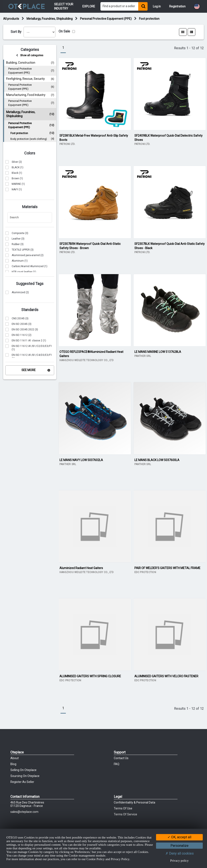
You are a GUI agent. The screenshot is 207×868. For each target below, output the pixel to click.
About (15, 758)
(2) (14, 162)
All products (11, 19)
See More (29, 370)
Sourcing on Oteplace (25, 776)
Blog (13, 764)
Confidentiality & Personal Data (134, 802)
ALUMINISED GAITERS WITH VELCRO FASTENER (166, 676)
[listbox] (39, 32)
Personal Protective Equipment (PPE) (31, 87)
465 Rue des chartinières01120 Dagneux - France (27, 804)
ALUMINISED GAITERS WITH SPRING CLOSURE (90, 676)
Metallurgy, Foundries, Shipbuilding (50, 19)
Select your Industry (64, 6)
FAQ (117, 764)
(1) (14, 167)
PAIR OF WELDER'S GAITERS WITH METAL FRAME (167, 568)
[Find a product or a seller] (119, 6)
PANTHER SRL (143, 356)
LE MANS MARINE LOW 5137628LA (158, 352)
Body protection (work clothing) (32, 139)
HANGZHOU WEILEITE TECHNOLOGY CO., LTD (87, 360)
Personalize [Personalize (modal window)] (180, 846)
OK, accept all (179, 837)
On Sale (64, 31)
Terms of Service (125, 814)
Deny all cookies (180, 853)
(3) (17, 233)
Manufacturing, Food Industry (30, 95)
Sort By (16, 32)
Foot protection (149, 19)
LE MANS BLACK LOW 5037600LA (157, 460)
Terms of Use (123, 808)
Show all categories (32, 55)
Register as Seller (22, 782)
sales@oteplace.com (24, 812)
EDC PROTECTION (145, 572)
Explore (89, 6)
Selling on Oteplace (23, 770)
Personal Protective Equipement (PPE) (106, 19)
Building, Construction (30, 63)
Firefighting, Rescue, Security (30, 79)
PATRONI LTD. (67, 144)
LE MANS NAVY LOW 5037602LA (81, 460)
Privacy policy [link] (179, 861)
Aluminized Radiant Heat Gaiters (81, 568)
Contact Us (121, 758)
